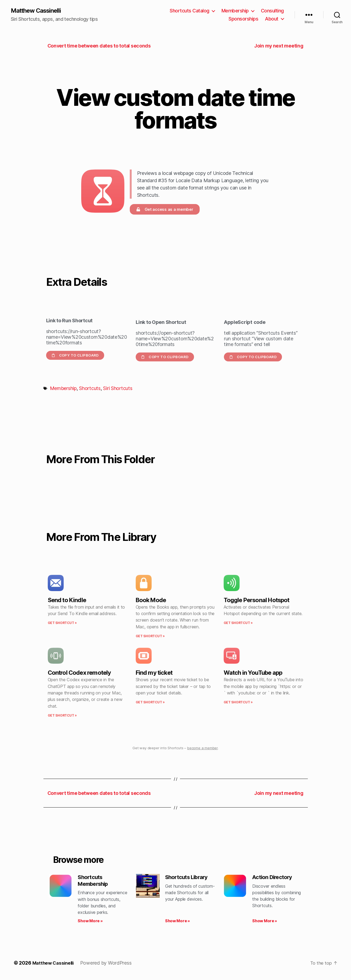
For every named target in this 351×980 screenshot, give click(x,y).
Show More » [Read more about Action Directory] (265, 923)
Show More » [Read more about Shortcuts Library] (178, 923)
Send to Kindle (67, 600)
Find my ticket (154, 673)
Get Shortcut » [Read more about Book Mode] (150, 637)
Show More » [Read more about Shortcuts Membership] (90, 923)
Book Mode (151, 600)
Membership (235, 11)
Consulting (272, 11)
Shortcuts (90, 389)
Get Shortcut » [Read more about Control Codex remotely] (62, 716)
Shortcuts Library (188, 878)
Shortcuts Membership (94, 881)
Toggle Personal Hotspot (257, 600)
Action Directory (274, 878)
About (272, 19)
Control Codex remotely (79, 673)
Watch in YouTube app (253, 673)
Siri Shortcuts (118, 389)
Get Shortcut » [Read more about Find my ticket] (150, 703)
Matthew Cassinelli (39, 11)
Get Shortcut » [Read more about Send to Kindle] (62, 623)
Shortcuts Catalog (190, 11)
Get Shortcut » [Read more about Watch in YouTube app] (238, 703)
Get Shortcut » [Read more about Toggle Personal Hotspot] (238, 623)
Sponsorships (243, 19)
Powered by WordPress (109, 965)
